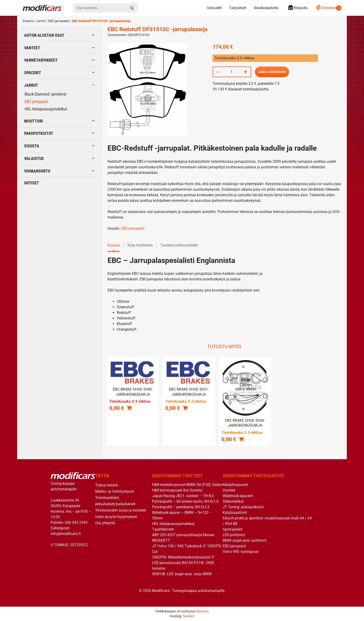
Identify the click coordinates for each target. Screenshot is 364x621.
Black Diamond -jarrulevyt (45, 94)
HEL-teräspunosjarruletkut (46, 109)
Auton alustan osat (44, 35)
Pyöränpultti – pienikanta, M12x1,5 (181, 507)
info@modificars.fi (66, 534)
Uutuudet (214, 8)
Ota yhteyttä (105, 523)
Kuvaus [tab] (114, 245)
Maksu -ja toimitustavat (115, 491)
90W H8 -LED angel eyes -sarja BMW (182, 574)
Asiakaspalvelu (266, 8)
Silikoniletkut (233, 501)
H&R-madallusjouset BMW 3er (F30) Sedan (187, 485)
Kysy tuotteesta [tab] (140, 245)
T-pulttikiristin (163, 529)
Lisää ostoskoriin (272, 72)
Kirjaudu (297, 8)
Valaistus (34, 158)
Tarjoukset (238, 8)
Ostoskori (328, 8)
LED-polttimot (234, 535)
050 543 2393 (76, 523)
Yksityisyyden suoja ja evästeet (121, 510)
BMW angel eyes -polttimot (245, 540)
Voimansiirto (37, 171)
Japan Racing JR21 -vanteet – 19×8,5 (183, 496)
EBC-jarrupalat (59, 21)
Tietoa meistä (106, 485)
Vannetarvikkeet (41, 60)
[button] (185, 408)
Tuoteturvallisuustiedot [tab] (179, 245)
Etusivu (28, 21)
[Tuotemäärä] (231, 72)
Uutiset (32, 183)
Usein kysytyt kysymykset (116, 517)
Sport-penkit (232, 529)
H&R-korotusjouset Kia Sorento (177, 490)
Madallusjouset (235, 485)
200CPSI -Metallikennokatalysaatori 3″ (183, 557)
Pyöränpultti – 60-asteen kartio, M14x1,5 (185, 501)
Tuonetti (188, 616)
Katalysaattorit (235, 513)
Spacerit (33, 73)
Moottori (34, 121)
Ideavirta (202, 611)
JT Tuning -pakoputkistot (243, 507)
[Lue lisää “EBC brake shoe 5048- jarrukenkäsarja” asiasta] (129, 408)
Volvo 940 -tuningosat (241, 552)
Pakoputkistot (39, 133)
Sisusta (32, 146)
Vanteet (32, 48)
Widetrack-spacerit (238, 496)
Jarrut (41, 21)
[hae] (132, 8)
